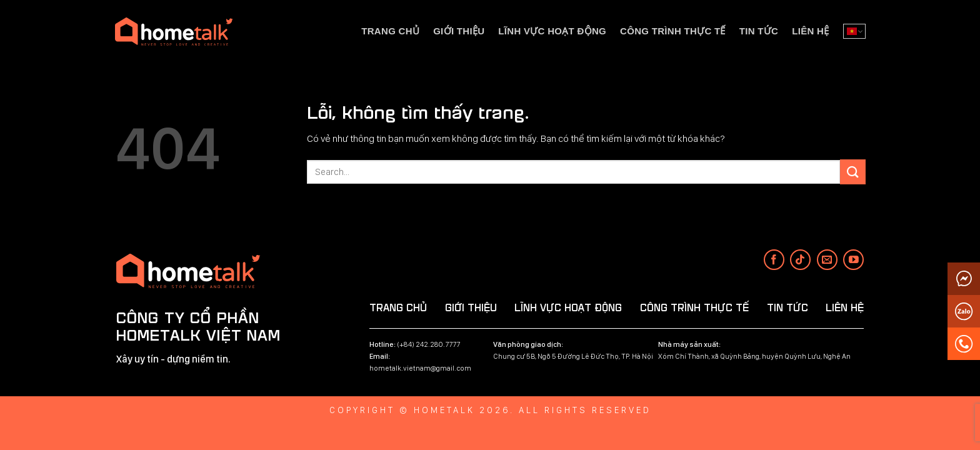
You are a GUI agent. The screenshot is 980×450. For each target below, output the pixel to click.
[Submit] (852, 172)
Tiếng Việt (852, 31)
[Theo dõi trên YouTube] (853, 260)
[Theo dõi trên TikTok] (800, 260)
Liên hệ (810, 31)
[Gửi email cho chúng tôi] (827, 260)
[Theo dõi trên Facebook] (774, 260)
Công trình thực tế (673, 31)
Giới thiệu (459, 31)
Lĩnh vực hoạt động (552, 31)
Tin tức (759, 31)
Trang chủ (390, 31)
